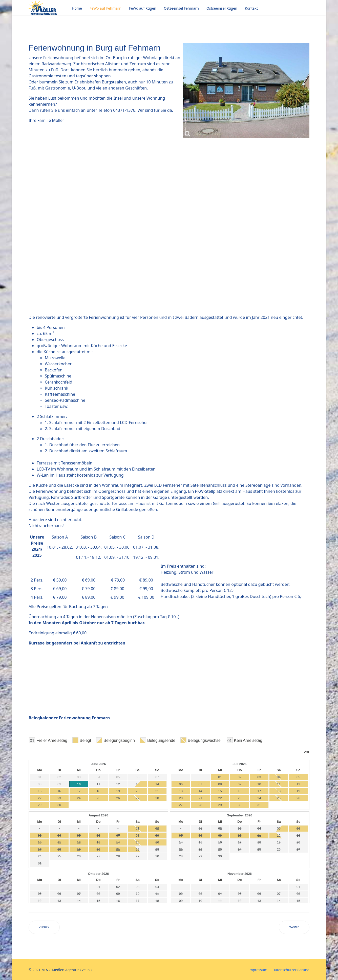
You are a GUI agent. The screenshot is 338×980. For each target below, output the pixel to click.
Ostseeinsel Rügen (222, 8)
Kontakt (251, 8)
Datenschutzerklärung (291, 970)
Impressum (258, 970)
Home (77, 8)
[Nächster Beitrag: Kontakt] (294, 927)
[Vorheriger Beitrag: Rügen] (44, 927)
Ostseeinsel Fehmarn (181, 8)
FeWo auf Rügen (143, 8)
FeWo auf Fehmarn (105, 8)
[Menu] (306, 8)
